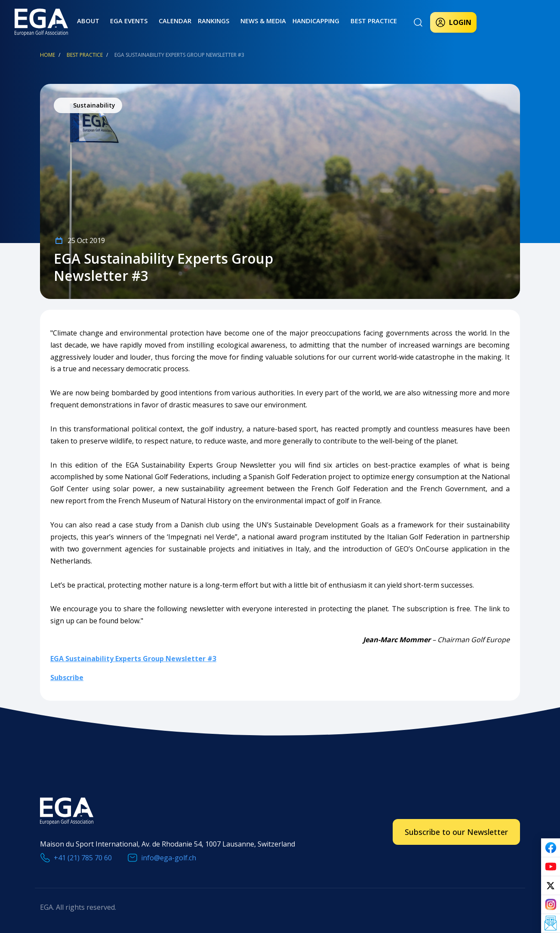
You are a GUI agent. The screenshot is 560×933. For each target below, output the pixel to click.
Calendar (163, 21)
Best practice (348, 21)
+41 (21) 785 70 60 (83, 858)
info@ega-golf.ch (169, 858)
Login (453, 22)
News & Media (244, 21)
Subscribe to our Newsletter (456, 832)
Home (48, 55)
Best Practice (85, 55)
